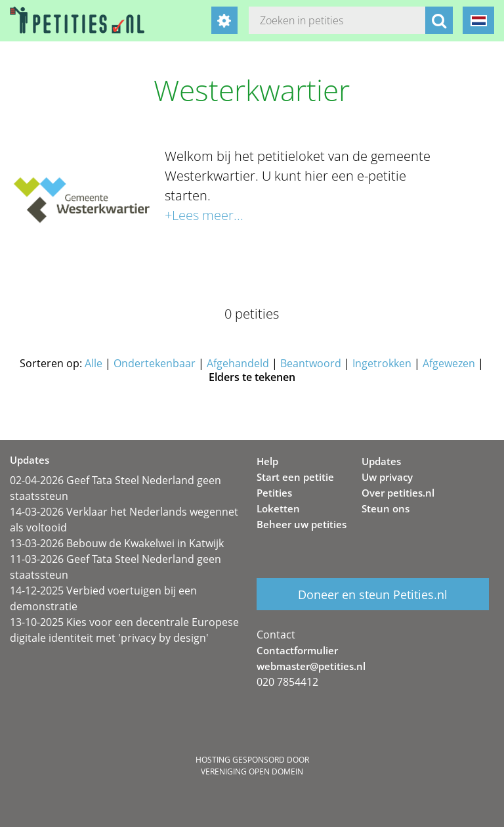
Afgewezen (449, 363)
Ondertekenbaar (155, 363)
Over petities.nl (398, 493)
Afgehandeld (238, 363)
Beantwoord (311, 363)
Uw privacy (387, 477)
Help (267, 461)
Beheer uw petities (302, 524)
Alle (94, 363)
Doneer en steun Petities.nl (373, 594)
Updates (381, 461)
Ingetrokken (382, 363)
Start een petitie (295, 477)
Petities (274, 493)
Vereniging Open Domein (252, 771)
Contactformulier (297, 650)
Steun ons (386, 508)
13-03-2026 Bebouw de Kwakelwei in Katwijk (117, 543)
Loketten (278, 508)
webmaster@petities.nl (311, 666)
